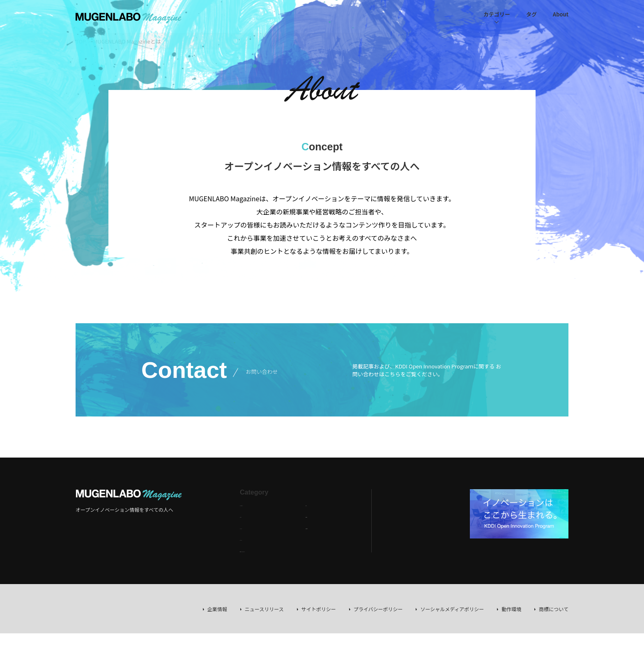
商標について (554, 609)
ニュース (250, 527)
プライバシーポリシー (378, 609)
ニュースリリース (264, 609)
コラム (247, 515)
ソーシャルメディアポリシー (452, 609)
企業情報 (217, 609)
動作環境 (511, 609)
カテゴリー (497, 14)
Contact (315, 527)
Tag (310, 504)
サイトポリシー (319, 609)
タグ (531, 14)
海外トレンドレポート (264, 550)
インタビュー (255, 504)
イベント (250, 538)
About (561, 14)
